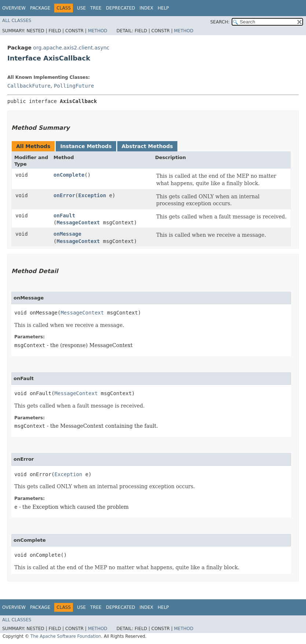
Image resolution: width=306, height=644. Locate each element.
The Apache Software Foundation (66, 636)
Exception (92, 195)
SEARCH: (220, 22)
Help (163, 8)
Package (40, 8)
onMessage (67, 234)
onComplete (69, 175)
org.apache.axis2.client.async (71, 48)
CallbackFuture (29, 86)
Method (98, 31)
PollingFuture (74, 86)
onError (64, 195)
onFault (64, 216)
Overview (14, 8)
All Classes (17, 21)
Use (81, 8)
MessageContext (78, 222)
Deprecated (121, 8)
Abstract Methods (147, 146)
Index (147, 8)
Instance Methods (86, 146)
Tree (96, 8)
